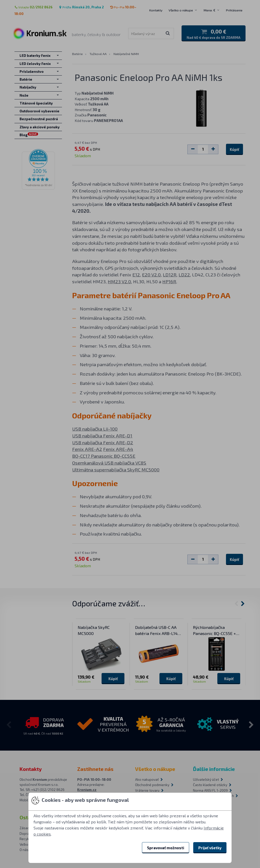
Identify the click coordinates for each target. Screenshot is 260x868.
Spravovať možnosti (166, 848)
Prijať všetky (210, 848)
